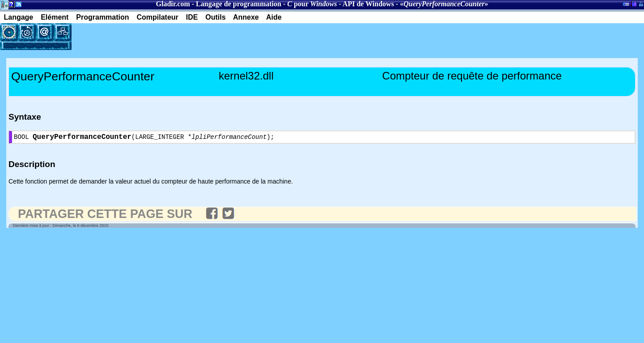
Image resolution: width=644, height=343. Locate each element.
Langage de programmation (239, 4)
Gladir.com (173, 4)
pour (312, 4)
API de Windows (368, 4)
